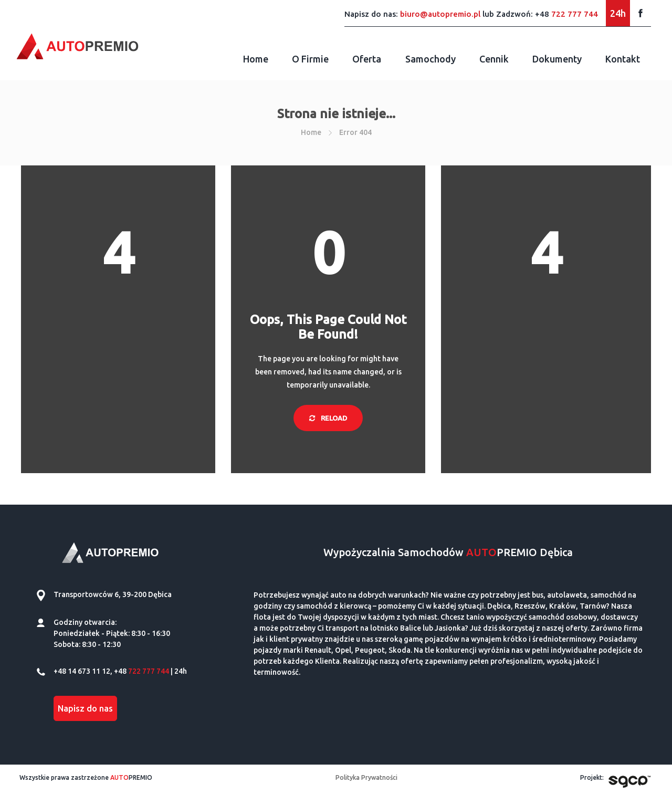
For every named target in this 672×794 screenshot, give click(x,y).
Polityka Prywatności (366, 777)
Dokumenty (557, 59)
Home (256, 59)
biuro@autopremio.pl (440, 14)
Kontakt (623, 59)
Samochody (430, 59)
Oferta (367, 59)
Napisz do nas (85, 708)
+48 (566, 14)
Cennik (494, 59)
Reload (328, 418)
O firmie (310, 59)
